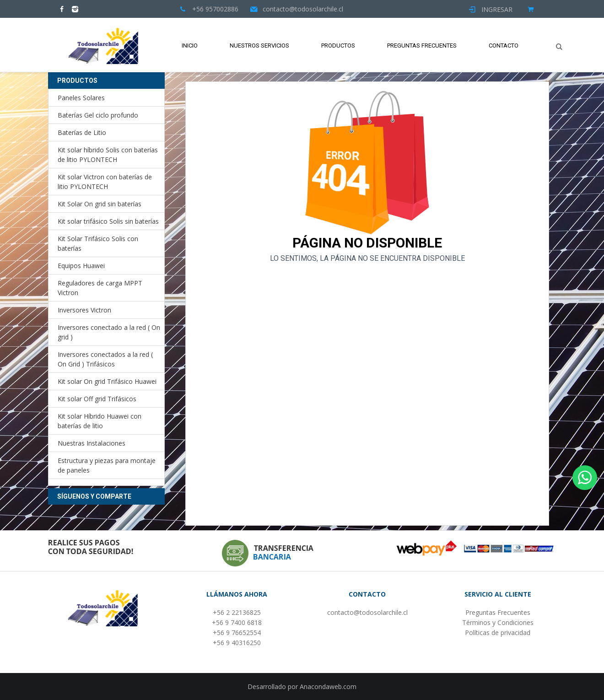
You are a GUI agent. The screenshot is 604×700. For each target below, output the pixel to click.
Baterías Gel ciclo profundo (98, 115)
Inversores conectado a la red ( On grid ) (109, 332)
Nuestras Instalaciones (92, 443)
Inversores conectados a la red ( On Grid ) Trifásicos (105, 359)
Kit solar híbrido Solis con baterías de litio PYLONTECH (108, 155)
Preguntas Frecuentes (422, 46)
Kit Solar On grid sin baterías (100, 204)
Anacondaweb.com (328, 687)
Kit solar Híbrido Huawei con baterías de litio (100, 421)
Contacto (504, 46)
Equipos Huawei (81, 266)
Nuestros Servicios (259, 46)
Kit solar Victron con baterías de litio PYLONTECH (105, 182)
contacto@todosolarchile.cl (367, 612)
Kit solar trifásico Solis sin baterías (108, 221)
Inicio (190, 46)
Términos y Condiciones (498, 622)
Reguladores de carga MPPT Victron (100, 288)
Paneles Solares (81, 98)
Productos (338, 46)
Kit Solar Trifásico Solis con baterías (98, 243)
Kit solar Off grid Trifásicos (97, 399)
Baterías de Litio (82, 132)
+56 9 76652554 (237, 633)
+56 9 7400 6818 (237, 622)
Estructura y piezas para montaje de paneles (107, 465)
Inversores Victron (84, 310)
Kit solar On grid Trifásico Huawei (107, 381)
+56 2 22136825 (237, 612)
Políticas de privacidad (498, 633)
